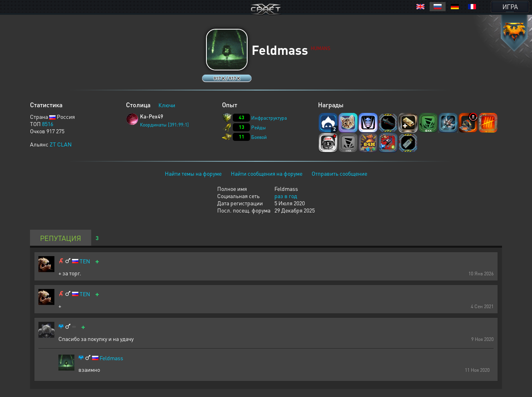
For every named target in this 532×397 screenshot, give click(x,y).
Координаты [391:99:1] (164, 125)
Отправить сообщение (339, 173)
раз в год (286, 196)
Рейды (259, 127)
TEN (85, 261)
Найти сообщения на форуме (267, 173)
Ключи (167, 105)
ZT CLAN (61, 144)
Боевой (259, 137)
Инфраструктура (269, 118)
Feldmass (111, 358)
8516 (48, 124)
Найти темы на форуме (193, 173)
